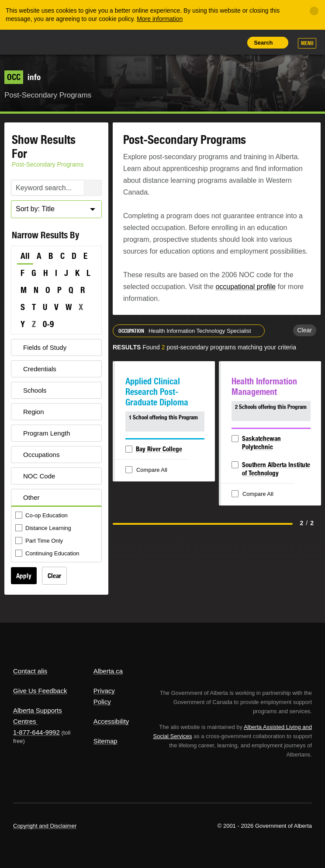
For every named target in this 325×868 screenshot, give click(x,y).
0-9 (48, 324)
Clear (54, 576)
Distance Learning (44, 528)
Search (263, 43)
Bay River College (159, 449)
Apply (24, 576)
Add (194, 42)
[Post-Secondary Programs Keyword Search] (56, 188)
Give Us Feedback (40, 691)
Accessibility (111, 721)
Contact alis (30, 671)
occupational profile (245, 287)
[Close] (314, 11)
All (25, 256)
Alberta (28, 42)
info (22, 77)
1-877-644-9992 (36, 732)
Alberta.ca (108, 671)
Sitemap (105, 741)
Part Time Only (40, 541)
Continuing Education (48, 554)
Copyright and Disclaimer (45, 826)
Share (174, 42)
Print (233, 42)
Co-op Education (42, 516)
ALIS (61, 42)
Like (214, 42)
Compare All (147, 470)
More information (160, 19)
